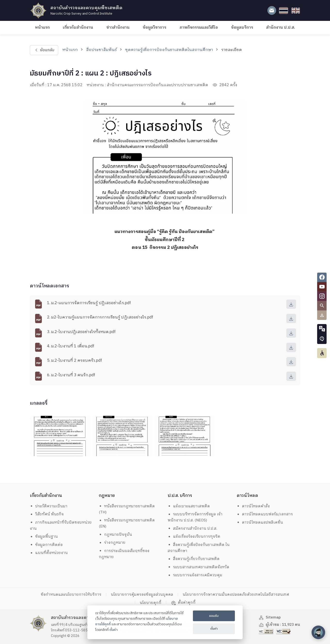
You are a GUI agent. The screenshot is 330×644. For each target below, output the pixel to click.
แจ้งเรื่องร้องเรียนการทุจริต (194, 537)
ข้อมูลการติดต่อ (46, 545)
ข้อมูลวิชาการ (154, 28)
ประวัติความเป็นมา (49, 506)
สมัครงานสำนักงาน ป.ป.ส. (193, 529)
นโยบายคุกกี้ (151, 603)
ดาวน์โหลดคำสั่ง (253, 506)
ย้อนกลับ (44, 50)
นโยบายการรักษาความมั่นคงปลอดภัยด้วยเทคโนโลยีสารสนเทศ (236, 595)
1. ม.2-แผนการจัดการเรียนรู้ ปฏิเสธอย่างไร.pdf (89, 303)
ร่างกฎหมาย (112, 543)
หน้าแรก (42, 28)
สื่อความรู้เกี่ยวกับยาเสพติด (194, 559)
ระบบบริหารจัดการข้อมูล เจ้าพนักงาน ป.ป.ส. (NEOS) (195, 517)
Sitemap (270, 617)
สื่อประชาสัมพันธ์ (101, 50)
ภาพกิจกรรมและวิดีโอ (199, 28)
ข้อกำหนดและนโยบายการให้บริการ (71, 595)
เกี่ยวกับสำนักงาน (78, 28)
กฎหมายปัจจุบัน (115, 535)
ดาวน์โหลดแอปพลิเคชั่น (260, 523)
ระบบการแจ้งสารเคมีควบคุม (195, 575)
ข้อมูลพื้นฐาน (44, 537)
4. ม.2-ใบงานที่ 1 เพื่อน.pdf (71, 346)
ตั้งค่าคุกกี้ (183, 603)
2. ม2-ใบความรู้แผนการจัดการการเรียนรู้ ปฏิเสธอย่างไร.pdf (100, 317)
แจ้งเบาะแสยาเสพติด (189, 506)
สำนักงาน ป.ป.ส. (281, 28)
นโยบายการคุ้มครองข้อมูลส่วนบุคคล (142, 595)
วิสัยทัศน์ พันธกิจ (47, 514)
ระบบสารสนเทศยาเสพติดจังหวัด (199, 567)
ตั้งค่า (114, 630)
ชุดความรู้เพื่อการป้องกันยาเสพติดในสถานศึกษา (169, 50)
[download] (291, 304)
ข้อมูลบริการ (242, 28)
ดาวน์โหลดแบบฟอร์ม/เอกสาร (265, 514)
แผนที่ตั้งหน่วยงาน (49, 553)
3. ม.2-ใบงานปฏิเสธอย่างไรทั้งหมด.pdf (81, 332)
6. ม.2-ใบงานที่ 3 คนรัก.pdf (71, 375)
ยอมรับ (214, 616)
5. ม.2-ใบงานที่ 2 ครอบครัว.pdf (74, 361)
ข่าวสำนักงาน (118, 28)
